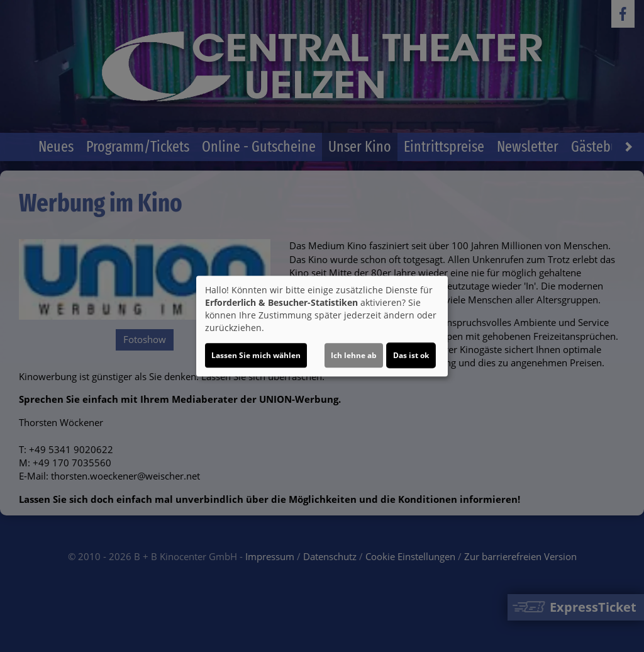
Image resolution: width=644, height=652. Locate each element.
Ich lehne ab (354, 355)
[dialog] (322, 326)
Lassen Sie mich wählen (256, 355)
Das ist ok (411, 355)
